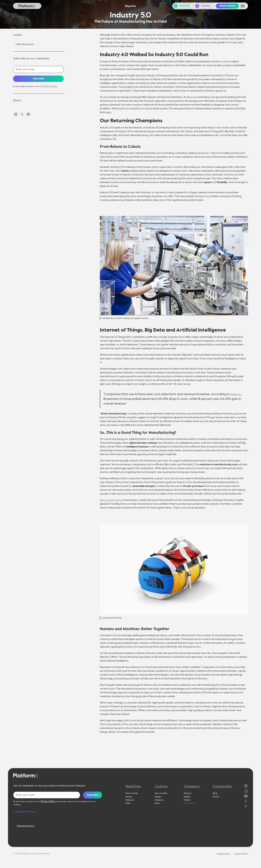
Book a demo (227, 6)
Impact (129, 797)
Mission (188, 793)
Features (130, 800)
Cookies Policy (223, 854)
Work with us (190, 803)
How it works (132, 793)
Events (216, 797)
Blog (215, 793)
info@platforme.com (25, 812)
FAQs (128, 803)
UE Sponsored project (26, 826)
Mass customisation (111, 500)
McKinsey (236, 394)
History (187, 800)
